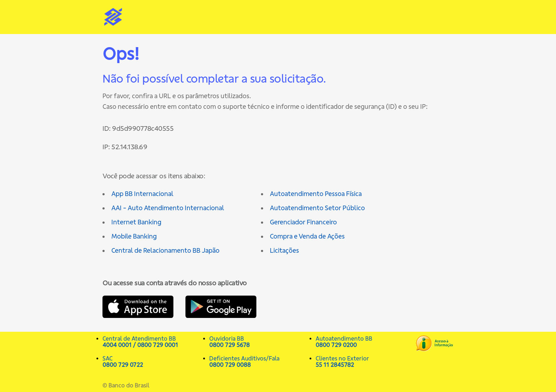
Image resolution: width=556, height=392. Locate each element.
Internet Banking (136, 222)
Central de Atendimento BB (152, 342)
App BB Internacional (142, 194)
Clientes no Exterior (365, 362)
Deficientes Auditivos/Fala (259, 362)
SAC (152, 362)
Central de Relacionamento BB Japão (165, 250)
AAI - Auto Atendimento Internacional (168, 208)
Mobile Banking (134, 236)
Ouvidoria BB (259, 342)
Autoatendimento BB (365, 342)
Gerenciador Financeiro (303, 222)
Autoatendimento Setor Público (317, 208)
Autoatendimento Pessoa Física (316, 194)
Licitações (284, 250)
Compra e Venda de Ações (307, 236)
